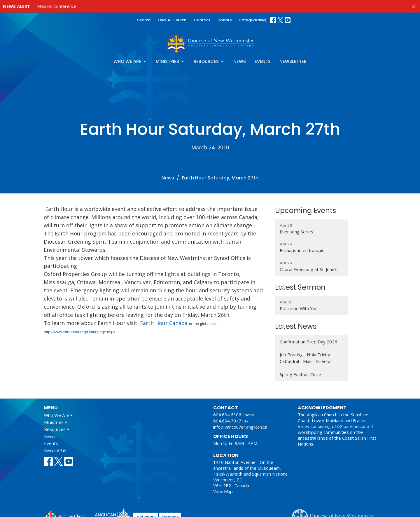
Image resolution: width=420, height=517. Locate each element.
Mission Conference (57, 6)
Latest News (296, 326)
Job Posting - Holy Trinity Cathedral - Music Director (306, 358)
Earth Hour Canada (164, 323)
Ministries (170, 61)
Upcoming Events (306, 211)
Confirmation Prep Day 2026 (308, 342)
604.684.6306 (227, 415)
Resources (209, 61)
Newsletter (293, 61)
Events (263, 61)
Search (144, 20)
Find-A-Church (172, 20)
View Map (223, 491)
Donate (225, 20)
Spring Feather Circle (300, 374)
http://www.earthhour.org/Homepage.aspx (79, 332)
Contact (202, 20)
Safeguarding (252, 20)
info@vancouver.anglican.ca (240, 427)
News (240, 61)
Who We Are (130, 61)
